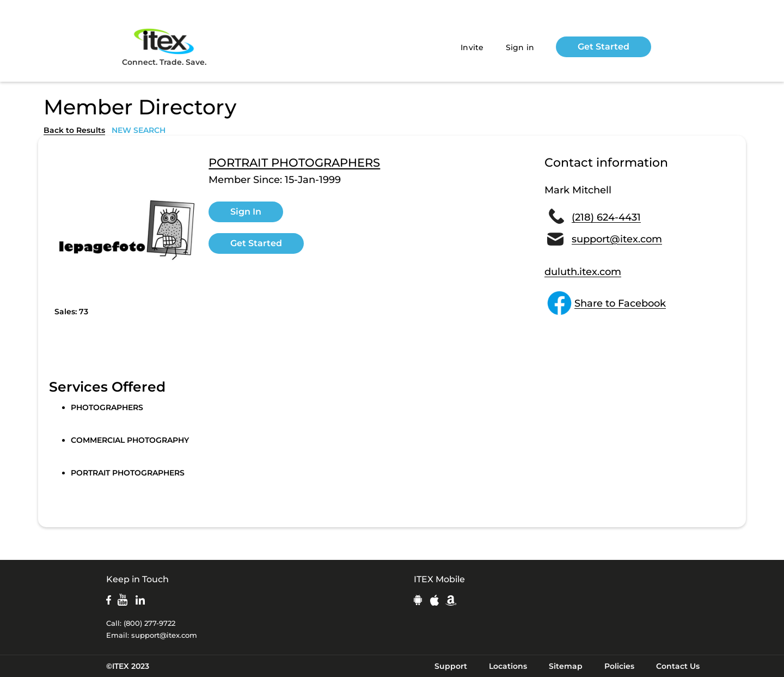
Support (451, 666)
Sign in (520, 47)
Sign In (246, 212)
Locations (508, 666)
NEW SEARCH (139, 130)
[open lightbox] (126, 229)
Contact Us (678, 666)
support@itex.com (617, 239)
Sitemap (566, 666)
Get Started (604, 47)
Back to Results (74, 130)
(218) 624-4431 (606, 217)
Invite (472, 47)
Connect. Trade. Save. (164, 47)
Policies (619, 666)
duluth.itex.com (583, 272)
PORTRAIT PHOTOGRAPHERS (294, 163)
